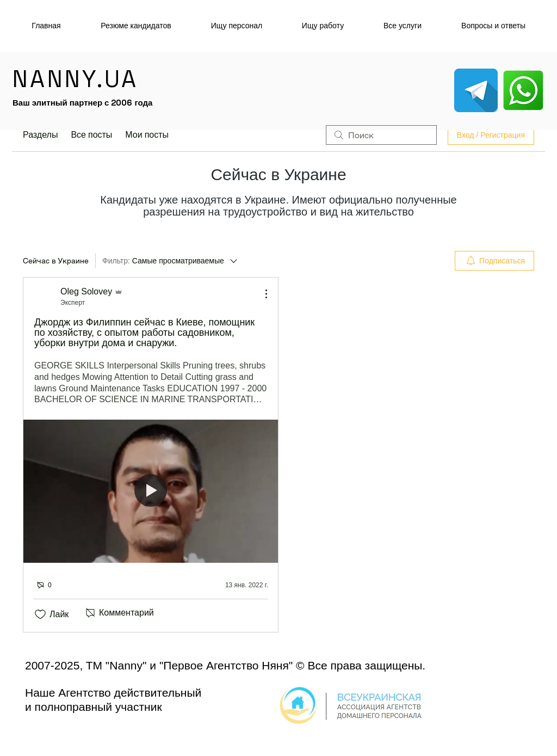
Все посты (91, 135)
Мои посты (147, 135)
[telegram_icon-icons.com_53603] (476, 90)
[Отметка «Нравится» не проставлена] (40, 614)
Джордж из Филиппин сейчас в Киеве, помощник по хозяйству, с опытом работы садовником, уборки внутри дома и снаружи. (144, 333)
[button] (236, 26)
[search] (381, 135)
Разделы (40, 135)
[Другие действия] (261, 294)
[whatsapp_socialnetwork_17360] (523, 90)
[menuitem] (494, 261)
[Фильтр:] (171, 261)
